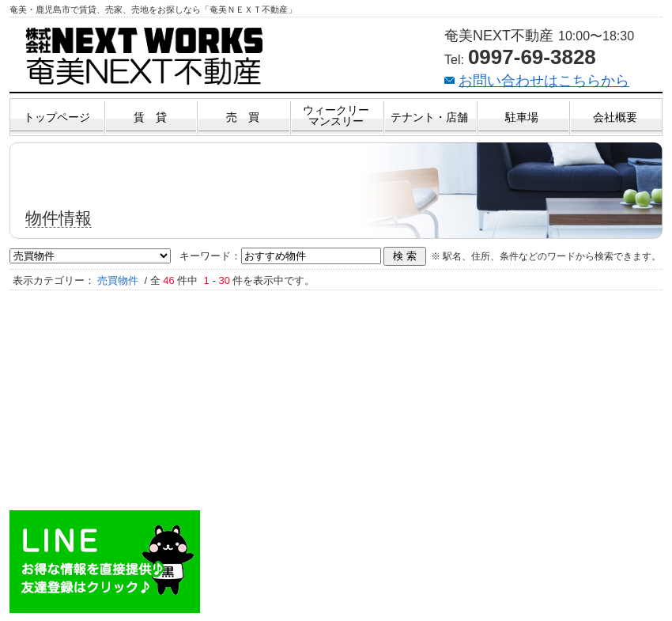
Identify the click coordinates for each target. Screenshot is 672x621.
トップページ (57, 117)
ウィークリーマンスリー (336, 115)
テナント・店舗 (429, 117)
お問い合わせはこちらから (544, 81)
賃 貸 (150, 117)
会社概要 (615, 117)
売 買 (243, 117)
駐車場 (522, 117)
